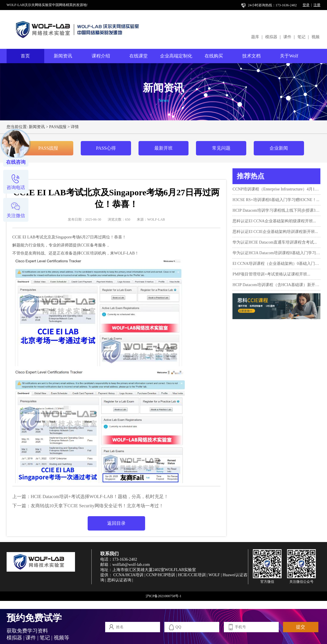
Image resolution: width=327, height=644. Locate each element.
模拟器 (271, 37)
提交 (301, 627)
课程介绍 (101, 56)
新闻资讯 (63, 56)
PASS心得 (106, 148)
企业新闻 (279, 148)
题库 (255, 37)
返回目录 (116, 523)
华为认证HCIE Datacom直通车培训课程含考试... (275, 242)
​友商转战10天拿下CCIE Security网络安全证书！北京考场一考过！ (97, 506)
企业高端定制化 (176, 56)
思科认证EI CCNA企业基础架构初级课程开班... (274, 221)
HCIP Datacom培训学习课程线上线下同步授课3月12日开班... (276, 210)
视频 (316, 37)
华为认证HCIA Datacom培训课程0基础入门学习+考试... (276, 253)
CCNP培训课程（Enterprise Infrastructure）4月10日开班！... (276, 189)
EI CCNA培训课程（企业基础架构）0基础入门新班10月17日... (276, 264)
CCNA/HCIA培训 (128, 575)
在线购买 (214, 56)
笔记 (301, 37)
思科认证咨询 (119, 580)
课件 (287, 37)
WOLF (214, 575)
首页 (25, 56)
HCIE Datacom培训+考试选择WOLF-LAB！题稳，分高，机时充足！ (100, 497)
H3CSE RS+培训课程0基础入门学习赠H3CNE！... (276, 200)
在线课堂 (139, 56)
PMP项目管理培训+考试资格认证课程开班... (271, 274)
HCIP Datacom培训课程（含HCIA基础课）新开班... (276, 285)
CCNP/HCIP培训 (161, 575)
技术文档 (251, 56)
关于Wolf (289, 56)
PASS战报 (58, 127)
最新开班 (163, 148)
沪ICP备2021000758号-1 (164, 596)
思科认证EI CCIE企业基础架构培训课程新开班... (275, 232)
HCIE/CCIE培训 (192, 575)
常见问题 (221, 148)
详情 (75, 127)
